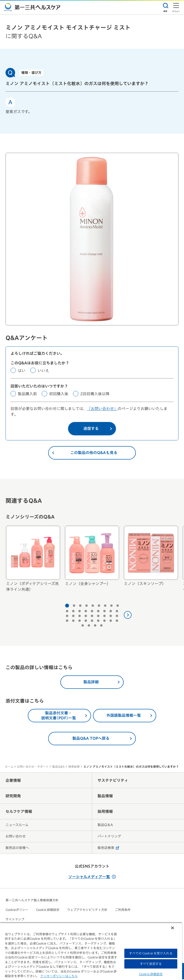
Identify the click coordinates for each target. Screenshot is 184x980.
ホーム (9, 767)
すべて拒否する (151, 964)
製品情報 (105, 797)
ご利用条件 (123, 911)
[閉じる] (172, 928)
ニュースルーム (17, 826)
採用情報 (105, 812)
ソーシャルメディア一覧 (92, 877)
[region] (91, 951)
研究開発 (13, 797)
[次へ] (128, 616)
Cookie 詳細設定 (48, 911)
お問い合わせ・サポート (33, 767)
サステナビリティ (113, 781)
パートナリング (109, 837)
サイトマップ (15, 920)
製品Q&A (58, 767)
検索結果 (74, 767)
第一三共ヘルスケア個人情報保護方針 (32, 901)
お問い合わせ (16, 837)
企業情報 (13, 781)
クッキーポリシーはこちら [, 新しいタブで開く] (59, 976)
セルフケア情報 (19, 812)
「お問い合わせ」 (102, 409)
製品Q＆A (105, 826)
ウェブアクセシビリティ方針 (87, 911)
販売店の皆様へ (17, 849)
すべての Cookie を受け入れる (151, 953)
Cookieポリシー (17, 911)
